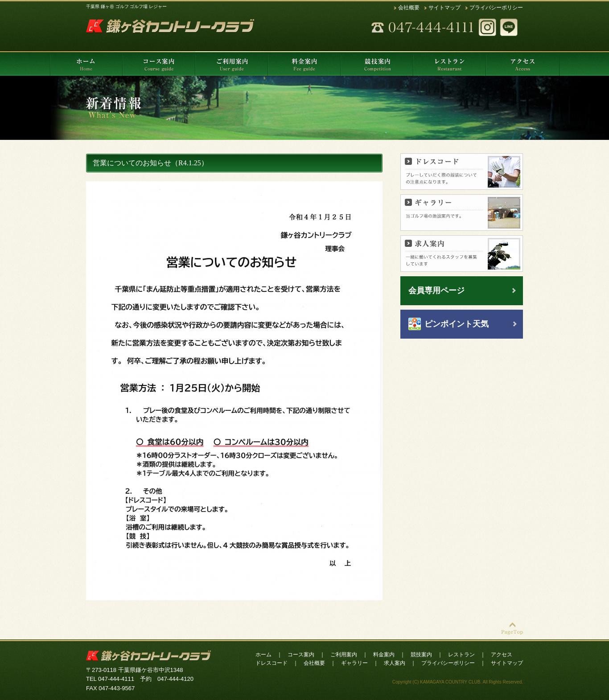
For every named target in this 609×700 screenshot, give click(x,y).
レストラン (461, 655)
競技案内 (421, 655)
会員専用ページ (436, 291)
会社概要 (409, 8)
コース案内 (301, 655)
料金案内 (384, 655)
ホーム (263, 655)
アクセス (502, 655)
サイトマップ (444, 8)
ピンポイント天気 (457, 324)
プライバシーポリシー (496, 8)
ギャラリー (354, 663)
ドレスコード (272, 663)
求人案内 (395, 663)
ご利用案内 (344, 655)
